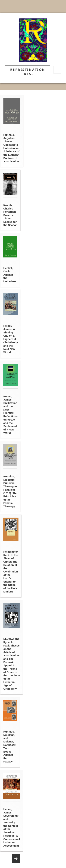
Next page (16, 858)
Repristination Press (28, 72)
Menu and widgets (57, 74)
